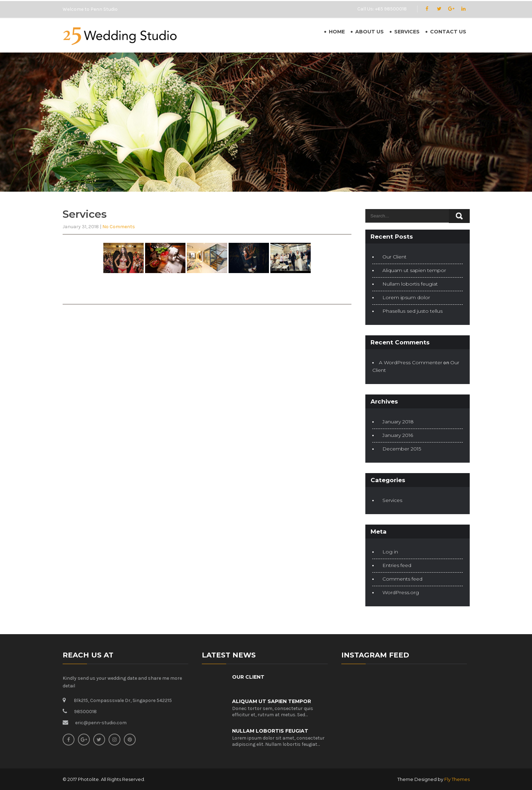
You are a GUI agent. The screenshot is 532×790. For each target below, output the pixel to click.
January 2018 (398, 422)
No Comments (119, 227)
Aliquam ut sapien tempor (414, 270)
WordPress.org (401, 592)
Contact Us (448, 32)
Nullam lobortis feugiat (410, 284)
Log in (390, 552)
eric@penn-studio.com (101, 723)
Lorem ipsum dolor (406, 297)
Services (407, 32)
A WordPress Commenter (411, 362)
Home (337, 32)
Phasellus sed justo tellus (412, 311)
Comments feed (402, 579)
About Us (370, 32)
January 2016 (398, 435)
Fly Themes (457, 779)
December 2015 (402, 449)
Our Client (394, 257)
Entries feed (397, 565)
